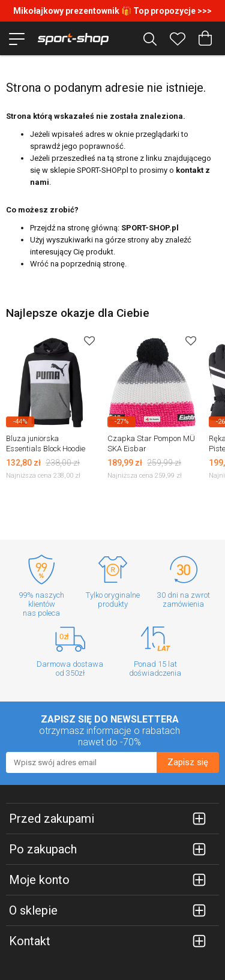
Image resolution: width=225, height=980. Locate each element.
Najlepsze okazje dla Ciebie (78, 313)
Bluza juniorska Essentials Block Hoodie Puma (46, 449)
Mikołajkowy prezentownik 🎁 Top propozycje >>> (112, 11)
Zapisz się (188, 762)
